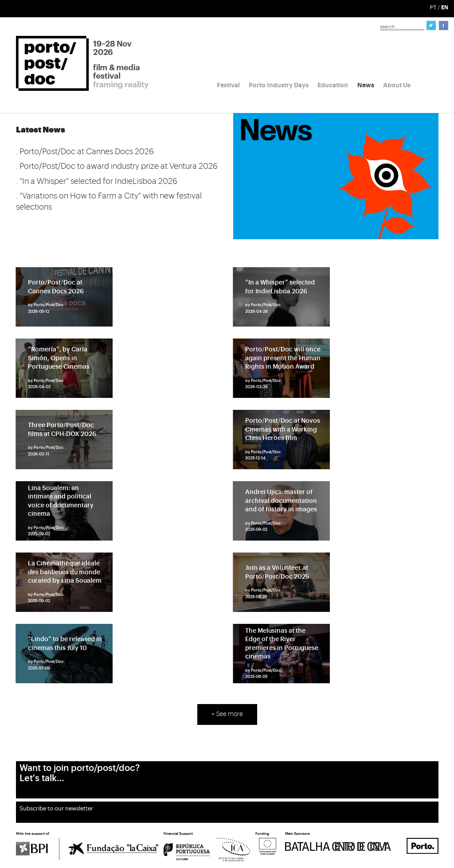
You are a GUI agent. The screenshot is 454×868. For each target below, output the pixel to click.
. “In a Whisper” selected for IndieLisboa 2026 (97, 181)
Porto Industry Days (279, 85)
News (366, 85)
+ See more (227, 714)
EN (445, 8)
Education (333, 85)
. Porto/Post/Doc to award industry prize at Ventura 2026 (117, 166)
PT (433, 8)
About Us (397, 85)
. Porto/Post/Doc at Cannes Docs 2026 (85, 152)
